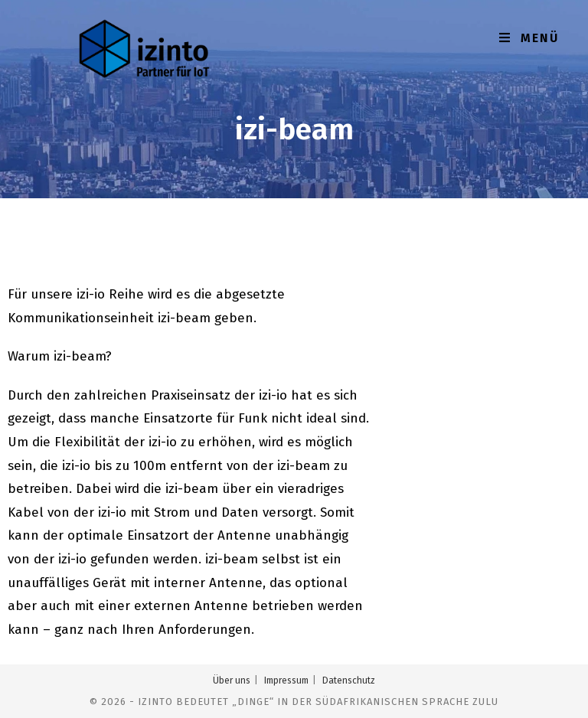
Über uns (232, 680)
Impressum (286, 680)
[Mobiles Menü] (529, 38)
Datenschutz (349, 680)
